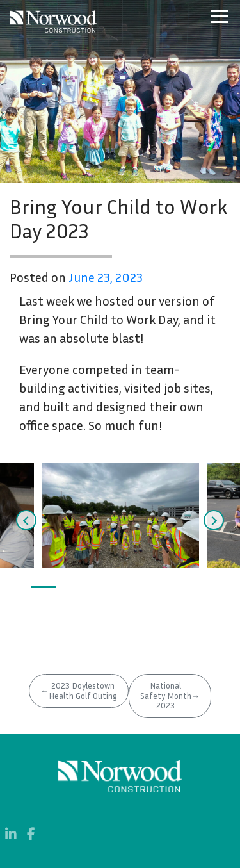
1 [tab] (44, 587)
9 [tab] (69, 591)
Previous (26, 520)
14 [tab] (197, 591)
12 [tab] (146, 591)
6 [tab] (172, 587)
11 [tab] (120, 591)
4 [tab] (120, 587)
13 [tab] (172, 591)
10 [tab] (95, 591)
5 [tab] (146, 587)
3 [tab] (95, 587)
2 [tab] (69, 587)
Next (214, 520)
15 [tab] (120, 595)
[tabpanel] (120, 516)
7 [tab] (197, 587)
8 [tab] (44, 591)
